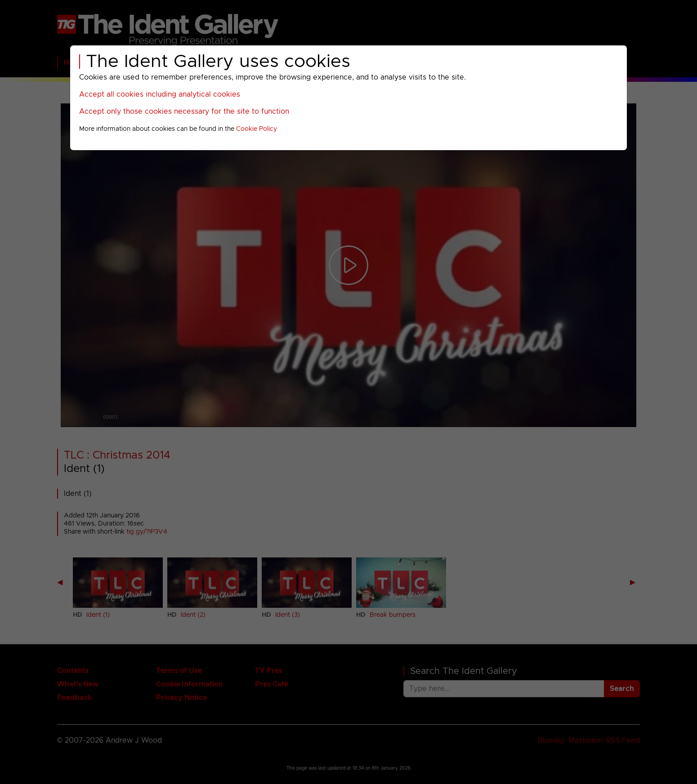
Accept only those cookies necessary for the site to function (184, 111)
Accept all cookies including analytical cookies (160, 94)
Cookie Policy (257, 129)
